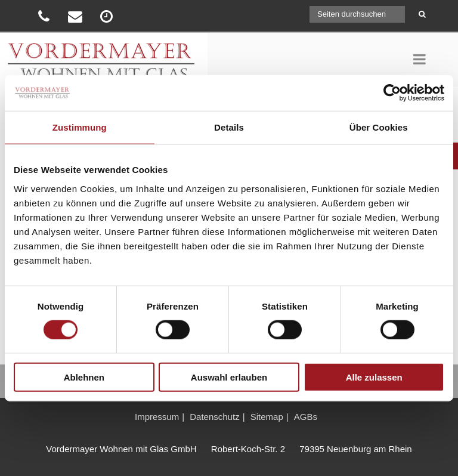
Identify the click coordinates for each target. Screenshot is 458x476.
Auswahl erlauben (229, 377)
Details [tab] (229, 127)
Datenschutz (214, 417)
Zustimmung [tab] (80, 127)
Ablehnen (84, 377)
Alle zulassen (374, 377)
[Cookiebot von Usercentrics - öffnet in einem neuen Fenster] (392, 93)
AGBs (306, 417)
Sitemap (267, 417)
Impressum (157, 417)
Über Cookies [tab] (379, 127)
